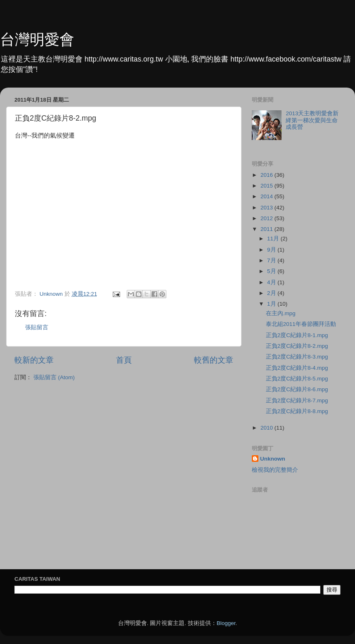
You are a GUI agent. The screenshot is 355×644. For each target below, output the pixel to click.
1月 (272, 304)
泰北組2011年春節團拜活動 (301, 324)
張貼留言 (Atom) (54, 377)
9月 (272, 250)
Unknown (273, 459)
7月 (272, 260)
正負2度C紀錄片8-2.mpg (297, 346)
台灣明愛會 (37, 39)
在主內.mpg (281, 313)
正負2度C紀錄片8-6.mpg (297, 389)
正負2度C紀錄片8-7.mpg (297, 400)
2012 (267, 218)
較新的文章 (34, 360)
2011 (267, 229)
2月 (272, 293)
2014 (267, 196)
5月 (272, 271)
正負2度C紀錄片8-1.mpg (297, 335)
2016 (267, 175)
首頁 (124, 360)
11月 (274, 239)
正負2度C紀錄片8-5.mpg (297, 379)
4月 (272, 282)
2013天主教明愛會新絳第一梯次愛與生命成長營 (312, 120)
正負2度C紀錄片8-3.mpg (297, 357)
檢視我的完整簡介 (275, 470)
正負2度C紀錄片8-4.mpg (297, 368)
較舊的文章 (214, 360)
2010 (267, 428)
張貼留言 (37, 327)
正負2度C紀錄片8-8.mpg (297, 411)
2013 (267, 208)
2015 (267, 186)
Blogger (226, 623)
